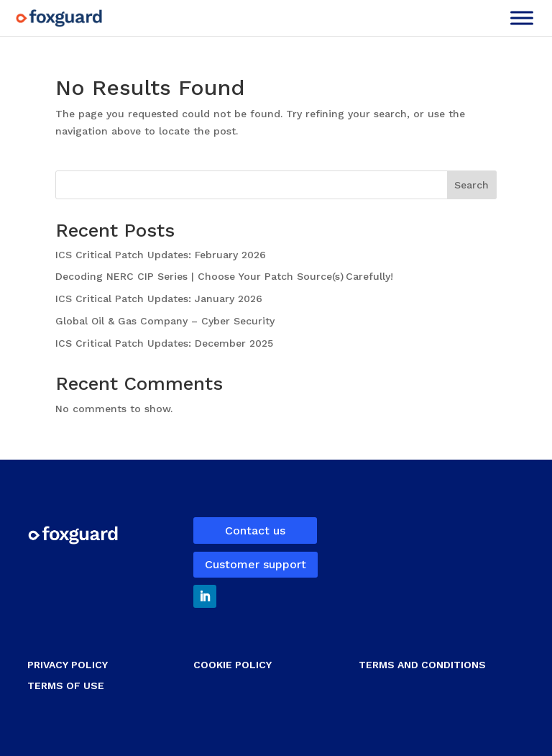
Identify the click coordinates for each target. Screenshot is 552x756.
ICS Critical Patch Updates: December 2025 (166, 343)
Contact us (255, 530)
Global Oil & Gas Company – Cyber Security (165, 321)
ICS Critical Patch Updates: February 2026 (162, 255)
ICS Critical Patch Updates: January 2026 (161, 299)
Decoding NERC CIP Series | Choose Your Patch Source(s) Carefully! (226, 276)
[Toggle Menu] (522, 18)
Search (471, 185)
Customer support (256, 564)
